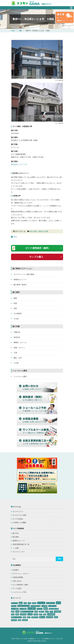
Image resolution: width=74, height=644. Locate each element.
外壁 (31, 231)
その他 (16, 319)
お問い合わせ (17, 581)
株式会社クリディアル (19, 164)
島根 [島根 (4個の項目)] (13, 614)
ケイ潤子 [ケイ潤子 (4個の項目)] (44, 606)
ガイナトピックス (19, 552)
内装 (15, 308)
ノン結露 (16, 548)
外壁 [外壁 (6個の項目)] (47, 612)
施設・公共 (18, 358)
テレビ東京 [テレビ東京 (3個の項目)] (23, 609)
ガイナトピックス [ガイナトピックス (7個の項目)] (24, 606)
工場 (15, 353)
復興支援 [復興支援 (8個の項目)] (23, 614)
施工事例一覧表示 (20, 285)
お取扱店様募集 (18, 577)
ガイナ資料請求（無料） (38, 248)
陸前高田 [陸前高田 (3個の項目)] (25, 620)
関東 (47, 231)
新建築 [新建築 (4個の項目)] (36, 614)
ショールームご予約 (19, 592)
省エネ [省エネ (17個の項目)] (42, 617)
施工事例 (16, 537)
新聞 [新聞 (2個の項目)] (45, 614)
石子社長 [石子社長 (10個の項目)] (50, 617)
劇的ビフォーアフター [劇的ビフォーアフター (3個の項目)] (27, 612)
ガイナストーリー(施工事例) (24, 274)
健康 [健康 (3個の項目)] (13, 612)
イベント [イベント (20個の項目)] (41, 603)
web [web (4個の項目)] (29, 603)
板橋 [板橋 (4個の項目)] (24, 617)
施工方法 (16, 533)
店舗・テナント (19, 348)
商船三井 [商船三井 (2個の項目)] (42, 612)
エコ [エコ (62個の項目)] (58, 603)
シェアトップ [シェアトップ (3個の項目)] (52, 606)
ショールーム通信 (20, 376)
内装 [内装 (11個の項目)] (17, 611)
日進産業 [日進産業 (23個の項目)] (51, 614)
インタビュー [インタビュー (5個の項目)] (51, 603)
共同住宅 (17, 337)
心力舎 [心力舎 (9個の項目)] (30, 614)
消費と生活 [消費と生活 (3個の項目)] (35, 617)
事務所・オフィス (20, 342)
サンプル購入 (36, 257)
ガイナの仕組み (18, 519)
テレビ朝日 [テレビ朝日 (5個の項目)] (15, 609)
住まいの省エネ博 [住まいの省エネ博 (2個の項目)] (54, 609)
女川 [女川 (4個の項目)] (51, 612)
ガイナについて (18, 511)
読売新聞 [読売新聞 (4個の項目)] (14, 620)
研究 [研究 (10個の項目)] (56, 617)
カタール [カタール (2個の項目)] (14, 606)
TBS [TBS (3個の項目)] (25, 603)
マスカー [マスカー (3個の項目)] (40, 609)
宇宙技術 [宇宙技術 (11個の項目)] (57, 611)
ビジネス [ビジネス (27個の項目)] (32, 609)
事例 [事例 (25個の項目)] (46, 609)
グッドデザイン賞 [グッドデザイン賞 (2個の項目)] (36, 606)
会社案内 (16, 570)
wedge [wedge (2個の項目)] (34, 603)
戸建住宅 (41, 231)
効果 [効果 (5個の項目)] (36, 612)
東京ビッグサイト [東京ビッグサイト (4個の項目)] (16, 617)
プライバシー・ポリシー (21, 574)
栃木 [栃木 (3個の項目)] (29, 617)
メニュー (70, 7)
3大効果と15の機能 (19, 522)
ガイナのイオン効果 (19, 515)
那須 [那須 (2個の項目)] (19, 620)
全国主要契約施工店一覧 (21, 544)
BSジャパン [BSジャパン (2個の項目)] (14, 603)
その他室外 (18, 313)
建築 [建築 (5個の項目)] (17, 614)
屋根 (35, 231)
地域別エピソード (20, 279)
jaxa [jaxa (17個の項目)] (21, 603)
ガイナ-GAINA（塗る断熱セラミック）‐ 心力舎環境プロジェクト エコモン (37, 633)
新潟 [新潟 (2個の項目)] (41, 614)
